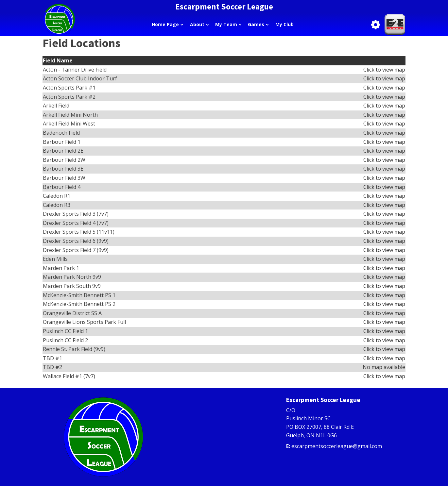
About (199, 24)
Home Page (167, 24)
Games (258, 24)
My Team (228, 24)
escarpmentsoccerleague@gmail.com (337, 446)
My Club (284, 24)
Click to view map (384, 70)
